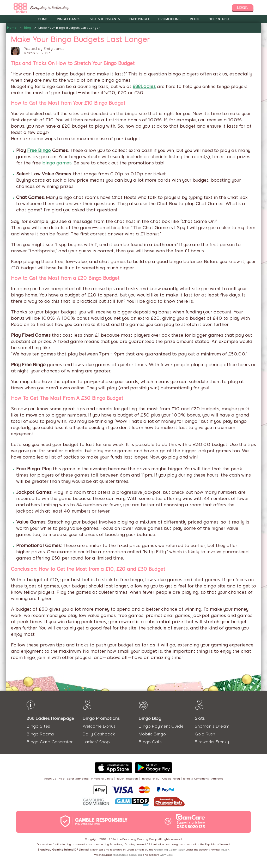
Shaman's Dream (212, 726)
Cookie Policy (171, 779)
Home (43, 19)
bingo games (57, 163)
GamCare (166, 855)
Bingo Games (69, 19)
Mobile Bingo (152, 734)
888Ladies (144, 86)
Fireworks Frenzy (212, 742)
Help (61, 779)
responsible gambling (127, 855)
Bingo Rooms (40, 734)
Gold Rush (205, 734)
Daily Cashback (99, 734)
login (243, 8)
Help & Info (219, 19)
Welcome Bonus (99, 726)
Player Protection (127, 779)
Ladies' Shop (96, 742)
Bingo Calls (150, 742)
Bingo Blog (150, 718)
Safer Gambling (78, 779)
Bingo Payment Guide (161, 726)
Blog (195, 19)
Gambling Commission (170, 850)
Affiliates (217, 779)
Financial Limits (102, 779)
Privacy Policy (150, 779)
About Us (50, 779)
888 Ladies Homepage (50, 718)
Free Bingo (139, 19)
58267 (225, 850)
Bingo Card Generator (50, 742)
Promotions (169, 19)
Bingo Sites (38, 726)
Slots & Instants (105, 19)
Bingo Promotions (101, 718)
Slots (200, 718)
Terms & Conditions (196, 779)
